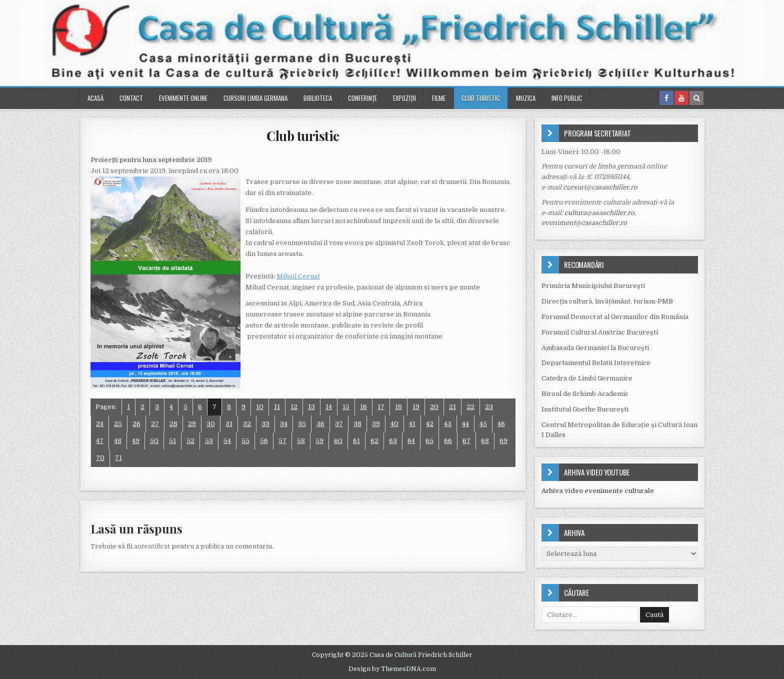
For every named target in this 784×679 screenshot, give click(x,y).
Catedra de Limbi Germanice (587, 378)
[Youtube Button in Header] (681, 98)
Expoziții (404, 98)
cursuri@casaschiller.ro (600, 187)
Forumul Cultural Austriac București (600, 332)
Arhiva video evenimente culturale (598, 491)
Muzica (526, 98)
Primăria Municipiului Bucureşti (593, 286)
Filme (439, 98)
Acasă (95, 98)
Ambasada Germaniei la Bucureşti (595, 348)
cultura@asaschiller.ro (599, 213)
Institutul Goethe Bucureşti (585, 409)
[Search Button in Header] (696, 98)
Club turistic (481, 98)
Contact (131, 98)
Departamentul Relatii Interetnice (596, 363)
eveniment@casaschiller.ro (584, 223)
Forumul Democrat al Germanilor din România (615, 317)
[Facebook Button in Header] (666, 98)
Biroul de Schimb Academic (585, 394)
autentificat (152, 546)
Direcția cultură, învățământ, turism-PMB (607, 301)
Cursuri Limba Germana (255, 98)
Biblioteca (318, 98)
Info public (567, 98)
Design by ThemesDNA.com (392, 669)
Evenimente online (183, 98)
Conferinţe (362, 98)
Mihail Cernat (298, 276)
